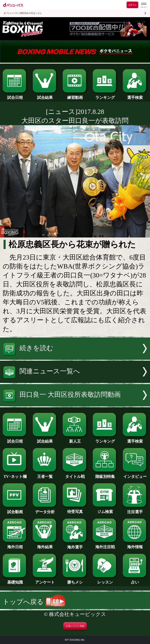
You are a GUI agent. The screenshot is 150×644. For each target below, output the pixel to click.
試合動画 (15, 510)
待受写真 (75, 510)
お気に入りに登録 (75, 626)
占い (135, 580)
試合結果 (45, 96)
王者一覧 (45, 475)
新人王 (75, 439)
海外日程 (15, 545)
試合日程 (15, 96)
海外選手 (75, 545)
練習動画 (75, 96)
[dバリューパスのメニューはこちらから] (144, 5)
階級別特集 (105, 475)
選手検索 (135, 96)
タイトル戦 (75, 475)
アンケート (45, 580)
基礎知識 (15, 580)
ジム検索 (105, 510)
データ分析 (45, 510)
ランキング (105, 96)
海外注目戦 (105, 545)
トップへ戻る (34, 602)
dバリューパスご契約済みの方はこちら (23, 13)
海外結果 (45, 545)
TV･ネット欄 (15, 475)
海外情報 (135, 545)
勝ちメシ (75, 580)
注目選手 (135, 510)
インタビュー (135, 475)
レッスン (105, 580)
